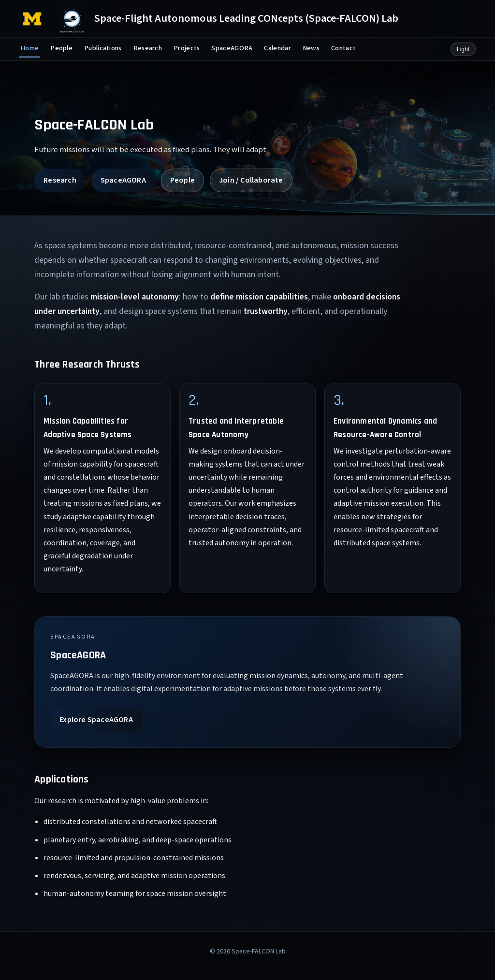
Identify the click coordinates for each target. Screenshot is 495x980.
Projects (187, 48)
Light (463, 49)
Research (148, 48)
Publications (103, 48)
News (311, 48)
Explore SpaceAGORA (96, 720)
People (61, 48)
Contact (343, 48)
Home (29, 48)
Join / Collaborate (251, 180)
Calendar (277, 48)
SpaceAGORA (232, 48)
